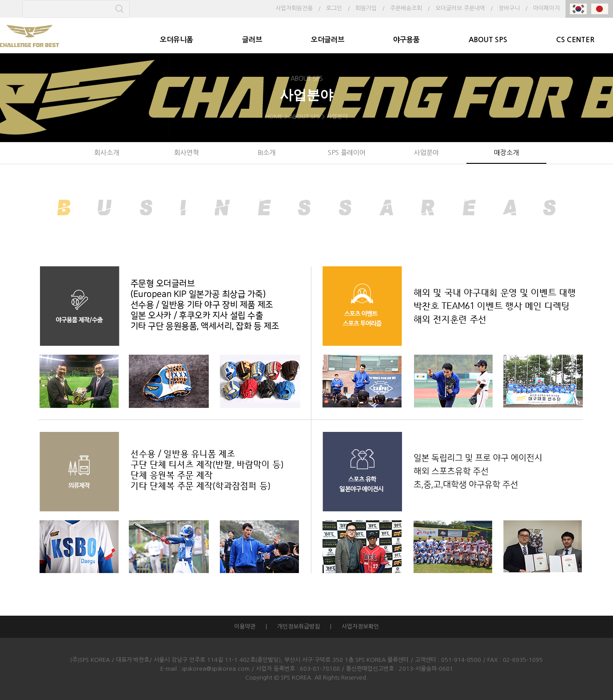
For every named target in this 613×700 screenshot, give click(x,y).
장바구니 (509, 8)
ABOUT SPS (488, 40)
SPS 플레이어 (347, 152)
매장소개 (506, 152)
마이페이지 (546, 8)
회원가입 (366, 8)
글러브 (252, 40)
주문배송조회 (406, 8)
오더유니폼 (177, 40)
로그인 (334, 8)
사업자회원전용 (294, 8)
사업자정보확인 (360, 627)
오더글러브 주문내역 (460, 8)
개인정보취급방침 (299, 627)
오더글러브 (328, 40)
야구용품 (406, 40)
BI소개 (267, 152)
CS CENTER (575, 40)
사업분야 (426, 152)
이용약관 (245, 627)
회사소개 (107, 152)
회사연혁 (187, 152)
